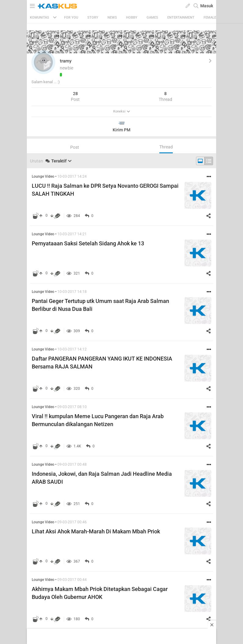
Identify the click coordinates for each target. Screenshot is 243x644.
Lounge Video (43, 176)
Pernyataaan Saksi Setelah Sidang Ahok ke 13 (88, 243)
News (112, 18)
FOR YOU (71, 18)
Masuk (207, 6)
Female (210, 18)
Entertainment (181, 18)
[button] (43, 62)
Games (152, 18)
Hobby (132, 18)
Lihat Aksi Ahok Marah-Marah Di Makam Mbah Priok (96, 531)
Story (93, 18)
